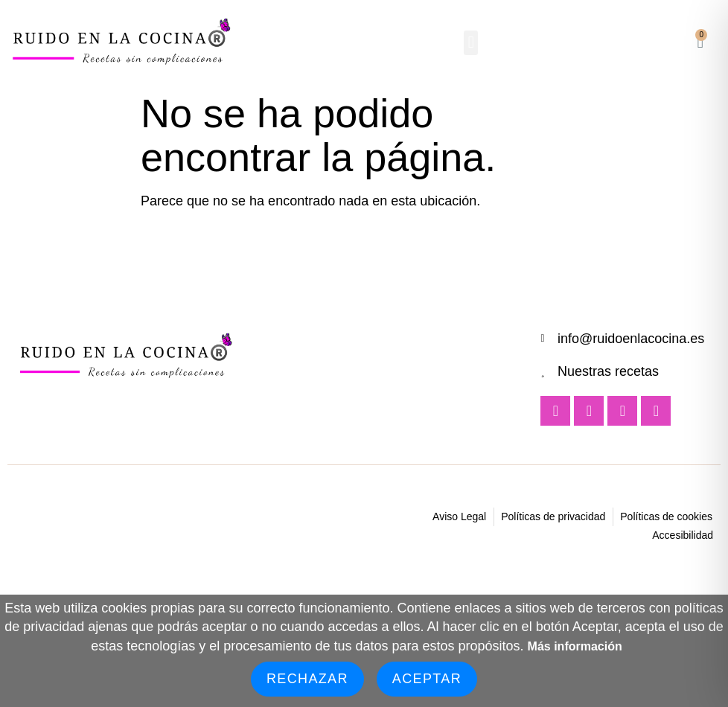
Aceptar (427, 679)
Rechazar (307, 679)
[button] (471, 43)
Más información (575, 646)
